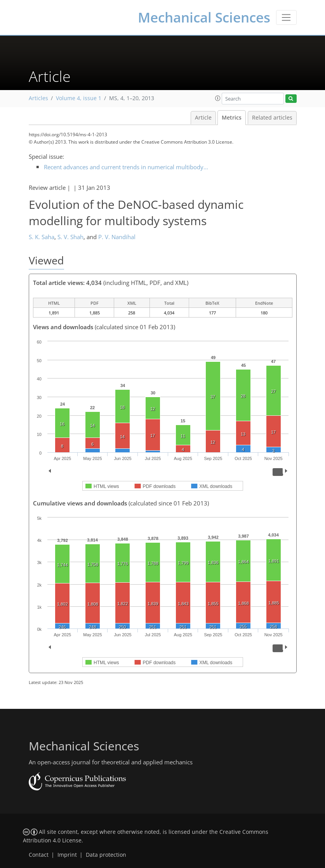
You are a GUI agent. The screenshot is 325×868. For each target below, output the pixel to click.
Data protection (106, 855)
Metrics (232, 118)
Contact (39, 855)
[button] (218, 98)
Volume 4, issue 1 (79, 98)
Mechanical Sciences (204, 17)
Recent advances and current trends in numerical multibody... (126, 167)
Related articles (272, 118)
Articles (38, 98)
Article (203, 118)
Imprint (67, 855)
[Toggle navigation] (286, 17)
